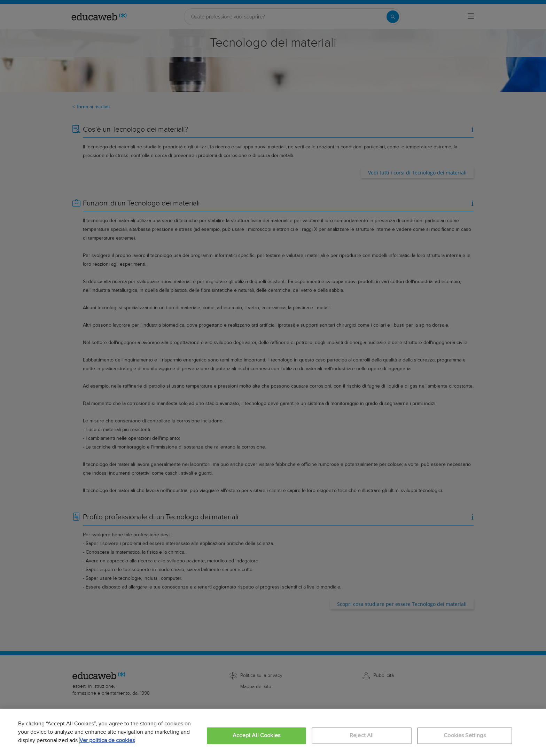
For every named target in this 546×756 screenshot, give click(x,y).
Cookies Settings (465, 736)
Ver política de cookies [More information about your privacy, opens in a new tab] (107, 741)
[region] (273, 732)
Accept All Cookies (256, 736)
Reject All (362, 736)
